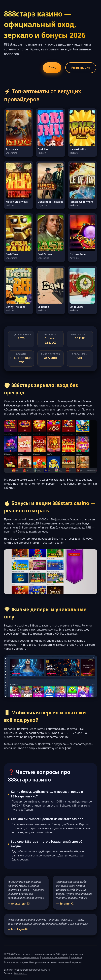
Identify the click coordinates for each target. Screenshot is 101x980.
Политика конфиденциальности (22, 957)
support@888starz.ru (39, 970)
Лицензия (76, 957)
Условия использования (55, 957)
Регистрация (81, 68)
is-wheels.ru (21, 973)
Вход (52, 67)
